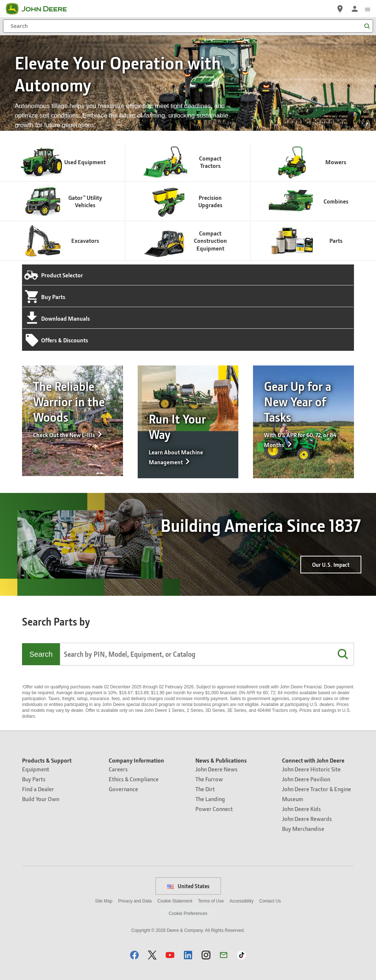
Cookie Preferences (188, 914)
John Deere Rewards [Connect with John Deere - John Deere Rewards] (307, 819)
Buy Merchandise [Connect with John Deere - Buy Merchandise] (303, 828)
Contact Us (270, 901)
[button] (343, 654)
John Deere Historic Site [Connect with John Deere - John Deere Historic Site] (311, 769)
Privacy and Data (135, 901)
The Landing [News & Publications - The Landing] (210, 799)
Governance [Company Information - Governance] (123, 789)
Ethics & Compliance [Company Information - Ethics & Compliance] (134, 779)
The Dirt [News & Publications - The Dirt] (205, 789)
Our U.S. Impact (331, 565)
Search (41, 654)
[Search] (188, 26)
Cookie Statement (175, 901)
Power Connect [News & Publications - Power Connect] (214, 809)
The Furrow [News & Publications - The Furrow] (209, 779)
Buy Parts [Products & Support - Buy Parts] (34, 779)
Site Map (104, 901)
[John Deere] (41, 9)
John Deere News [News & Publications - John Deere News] (216, 769)
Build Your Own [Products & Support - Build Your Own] (41, 799)
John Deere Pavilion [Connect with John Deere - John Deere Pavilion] (306, 779)
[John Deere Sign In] (355, 9)
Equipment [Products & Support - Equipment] (36, 769)
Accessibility (241, 901)
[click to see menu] (368, 9)
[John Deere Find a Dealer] (340, 9)
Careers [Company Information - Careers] (118, 769)
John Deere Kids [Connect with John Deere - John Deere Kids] (301, 809)
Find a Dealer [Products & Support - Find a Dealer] (38, 789)
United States (188, 886)
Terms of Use (211, 901)
